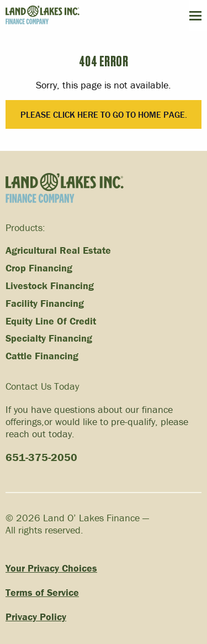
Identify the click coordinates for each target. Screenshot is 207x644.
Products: (25, 227)
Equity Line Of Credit (51, 321)
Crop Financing (39, 268)
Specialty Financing (49, 338)
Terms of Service (42, 593)
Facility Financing (45, 303)
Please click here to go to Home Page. (104, 114)
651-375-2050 (41, 457)
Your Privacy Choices (51, 569)
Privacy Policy (36, 617)
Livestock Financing (50, 286)
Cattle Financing (42, 356)
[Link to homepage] (65, 188)
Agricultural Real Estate (58, 250)
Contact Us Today (42, 386)
